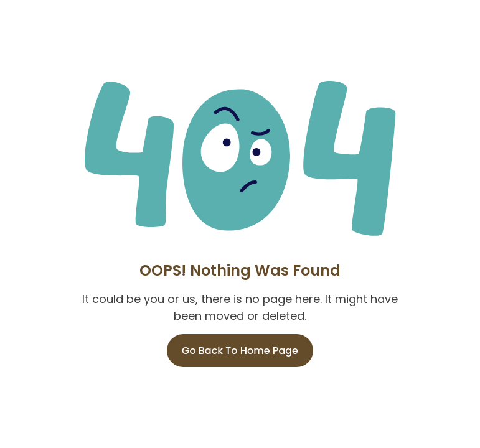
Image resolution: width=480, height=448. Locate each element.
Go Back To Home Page (240, 351)
